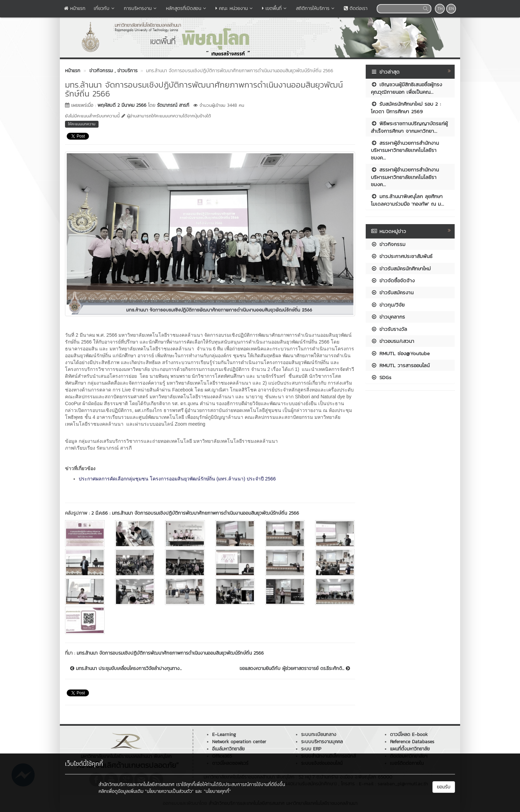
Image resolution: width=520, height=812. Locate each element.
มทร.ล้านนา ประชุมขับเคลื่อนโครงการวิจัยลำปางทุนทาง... (126, 669)
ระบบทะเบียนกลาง (319, 734)
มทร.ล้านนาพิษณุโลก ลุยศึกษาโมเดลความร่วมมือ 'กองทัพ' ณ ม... (407, 200)
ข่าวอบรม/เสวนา (393, 341)
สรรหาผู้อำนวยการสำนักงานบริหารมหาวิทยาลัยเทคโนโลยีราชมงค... (405, 150)
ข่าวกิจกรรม (388, 244)
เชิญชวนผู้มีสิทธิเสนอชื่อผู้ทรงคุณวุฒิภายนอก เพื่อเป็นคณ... (406, 88)
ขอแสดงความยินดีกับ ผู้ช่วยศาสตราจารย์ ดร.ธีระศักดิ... (295, 669)
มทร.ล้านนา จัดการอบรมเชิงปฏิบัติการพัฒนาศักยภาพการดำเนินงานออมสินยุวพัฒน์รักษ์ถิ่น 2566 (170, 653)
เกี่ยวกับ (105, 8)
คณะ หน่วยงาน (235, 8)
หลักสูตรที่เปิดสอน (187, 8)
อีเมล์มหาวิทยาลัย (228, 749)
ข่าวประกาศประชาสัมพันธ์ (402, 256)
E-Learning (224, 734)
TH (440, 9)
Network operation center (239, 742)
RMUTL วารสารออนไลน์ (400, 365)
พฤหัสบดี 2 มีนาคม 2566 (122, 105)
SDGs (381, 377)
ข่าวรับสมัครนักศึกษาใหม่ (401, 268)
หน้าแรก (75, 8)
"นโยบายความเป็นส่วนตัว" (169, 791)
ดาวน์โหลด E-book (409, 734)
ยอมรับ (444, 787)
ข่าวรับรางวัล (389, 329)
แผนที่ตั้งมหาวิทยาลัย (410, 749)
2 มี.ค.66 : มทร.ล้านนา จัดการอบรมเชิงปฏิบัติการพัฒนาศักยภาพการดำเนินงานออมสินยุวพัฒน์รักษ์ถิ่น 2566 (195, 513)
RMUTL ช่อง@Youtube (400, 353)
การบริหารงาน (141, 8)
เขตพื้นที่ (275, 8)
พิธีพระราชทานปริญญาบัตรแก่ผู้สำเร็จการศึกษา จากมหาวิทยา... (409, 127)
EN (451, 9)
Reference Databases (412, 742)
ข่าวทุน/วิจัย (388, 305)
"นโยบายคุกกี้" (217, 791)
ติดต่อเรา (356, 8)
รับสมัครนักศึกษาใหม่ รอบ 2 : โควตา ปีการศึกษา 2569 (406, 107)
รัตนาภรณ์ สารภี (173, 105)
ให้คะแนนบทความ (82, 124)
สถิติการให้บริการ (316, 8)
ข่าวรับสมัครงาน (392, 292)
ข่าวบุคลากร (388, 317)
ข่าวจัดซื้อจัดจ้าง (393, 280)
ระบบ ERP (311, 749)
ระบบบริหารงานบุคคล (322, 742)
